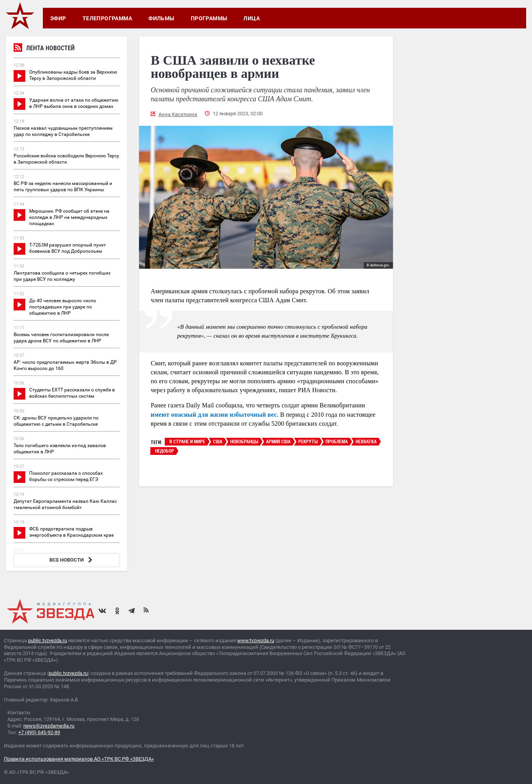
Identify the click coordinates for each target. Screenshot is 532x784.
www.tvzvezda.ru (256, 640)
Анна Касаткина (178, 114)
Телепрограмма (107, 18)
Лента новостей (44, 49)
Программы (209, 18)
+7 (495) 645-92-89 (39, 732)
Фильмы (161, 18)
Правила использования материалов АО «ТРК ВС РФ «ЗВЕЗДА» (79, 759)
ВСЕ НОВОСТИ (72, 560)
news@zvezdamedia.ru (49, 726)
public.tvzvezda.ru (48, 640)
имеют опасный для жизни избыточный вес (214, 415)
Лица (252, 18)
